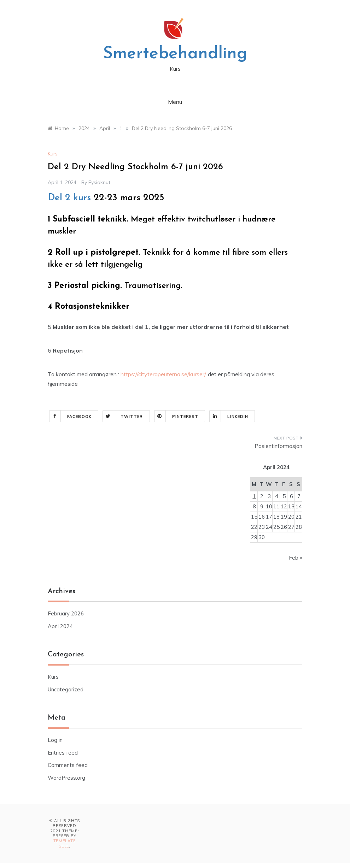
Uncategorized (66, 689)
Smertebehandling (175, 54)
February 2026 (66, 613)
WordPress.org (66, 778)
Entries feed (63, 753)
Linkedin (229, 416)
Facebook (71, 416)
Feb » (296, 558)
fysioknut (99, 182)
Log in (55, 740)
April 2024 (60, 626)
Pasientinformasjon (278, 446)
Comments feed (68, 765)
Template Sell (65, 843)
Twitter (123, 416)
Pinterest (177, 416)
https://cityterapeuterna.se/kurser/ (162, 374)
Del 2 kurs (69, 198)
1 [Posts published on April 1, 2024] (254, 496)
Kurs (53, 154)
